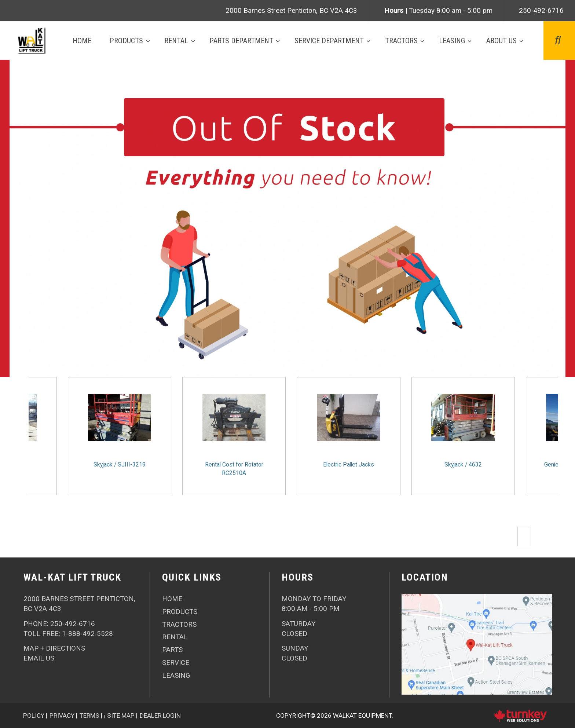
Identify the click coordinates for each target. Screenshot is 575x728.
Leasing (176, 676)
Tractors (179, 625)
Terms (89, 716)
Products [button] (126, 41)
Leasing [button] (452, 41)
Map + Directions (54, 648)
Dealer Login (160, 716)
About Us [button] (501, 41)
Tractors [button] (401, 41)
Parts (172, 650)
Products (180, 612)
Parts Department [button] (241, 41)
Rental (175, 637)
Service (176, 663)
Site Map (121, 716)
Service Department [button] (329, 41)
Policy (34, 716)
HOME (172, 599)
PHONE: (59, 624)
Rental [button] (176, 41)
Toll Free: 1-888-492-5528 (68, 634)
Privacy (62, 716)
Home (82, 41)
